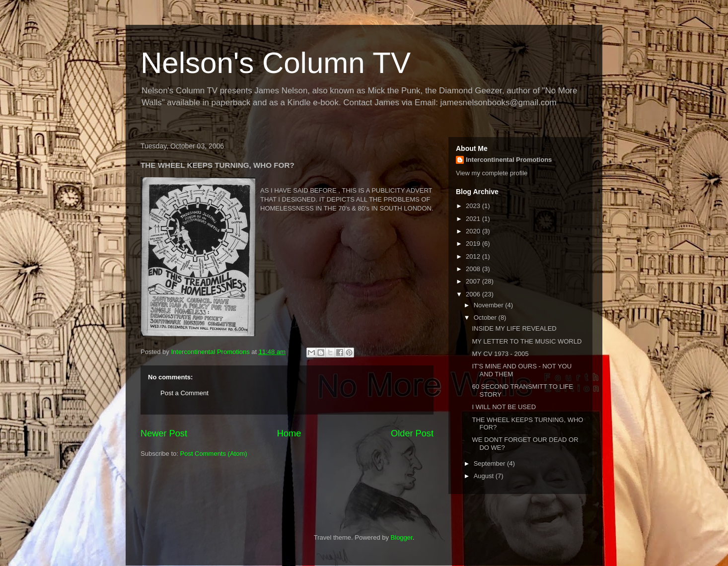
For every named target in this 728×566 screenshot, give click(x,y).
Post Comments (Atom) (214, 454)
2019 (474, 244)
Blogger (402, 537)
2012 (474, 256)
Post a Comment (184, 393)
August (485, 476)
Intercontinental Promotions (509, 160)
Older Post (412, 433)
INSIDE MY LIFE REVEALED (514, 328)
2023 (474, 206)
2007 (474, 281)
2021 (474, 219)
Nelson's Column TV (276, 63)
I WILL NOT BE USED (504, 407)
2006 (474, 294)
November (490, 305)
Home (289, 433)
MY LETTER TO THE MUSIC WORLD (527, 341)
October (486, 318)
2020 (474, 231)
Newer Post (164, 433)
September (490, 463)
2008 (474, 269)
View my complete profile (492, 173)
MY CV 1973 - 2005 (500, 354)
